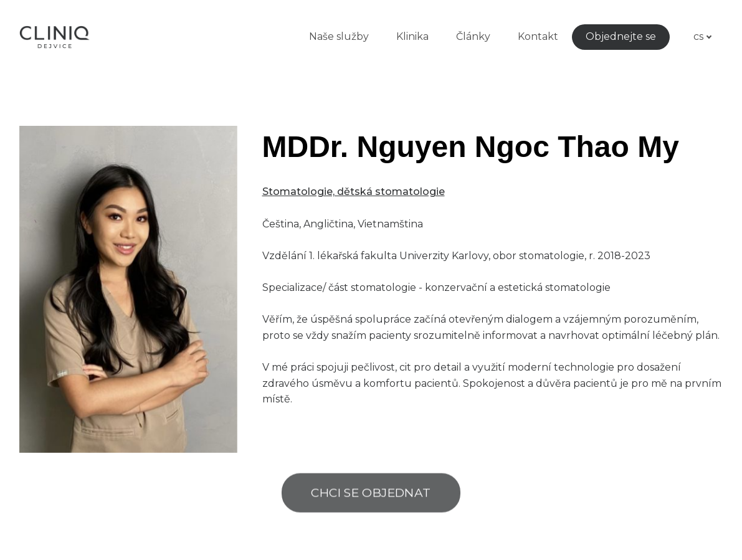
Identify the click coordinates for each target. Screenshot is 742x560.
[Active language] (697, 37)
